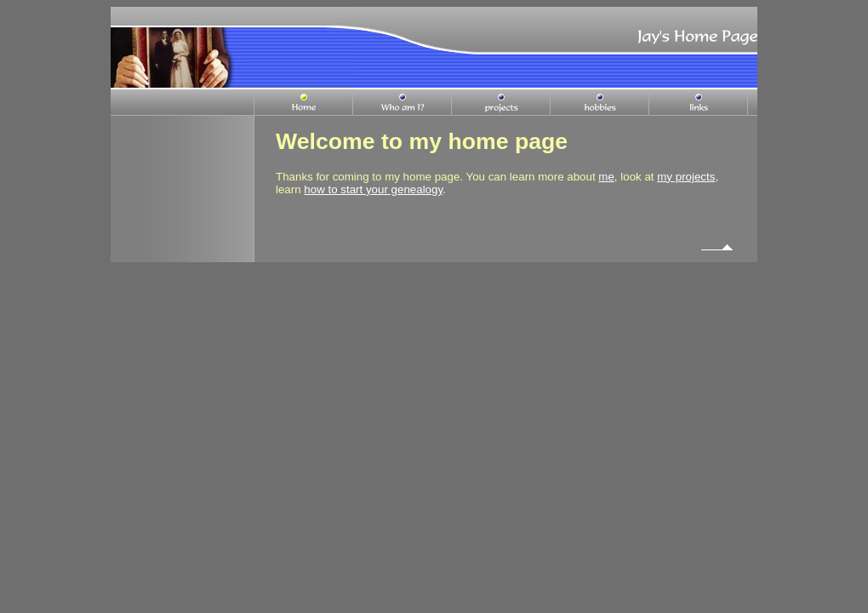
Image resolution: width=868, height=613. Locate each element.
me (606, 177)
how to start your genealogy (373, 189)
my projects (686, 177)
